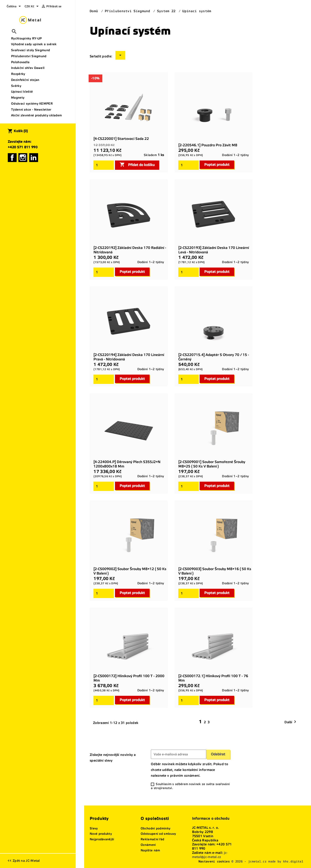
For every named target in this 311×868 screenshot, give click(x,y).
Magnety (18, 98)
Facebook (12, 158)
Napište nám (150, 850)
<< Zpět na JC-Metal (24, 861)
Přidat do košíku (137, 164)
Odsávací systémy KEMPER (32, 104)
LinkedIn (34, 158)
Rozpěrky (18, 74)
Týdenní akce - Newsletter (31, 110)
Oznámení (148, 845)
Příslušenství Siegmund (29, 56)
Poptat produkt (217, 165)
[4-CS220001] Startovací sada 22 (121, 139)
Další (291, 722)
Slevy (94, 828)
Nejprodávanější (102, 839)
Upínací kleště (22, 92)
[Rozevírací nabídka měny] (32, 7)
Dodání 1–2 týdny (235, 155)
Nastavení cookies (214, 861)
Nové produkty (101, 834)
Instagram (23, 158)
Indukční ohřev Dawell (28, 68)
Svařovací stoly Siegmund (30, 50)
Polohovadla (20, 62)
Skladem (150, 155)
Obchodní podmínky (155, 828)
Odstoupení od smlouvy (158, 834)
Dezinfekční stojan (25, 80)
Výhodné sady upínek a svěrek (34, 44)
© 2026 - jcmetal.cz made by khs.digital (267, 861)
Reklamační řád (152, 839)
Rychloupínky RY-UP (26, 38)
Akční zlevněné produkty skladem (36, 115)
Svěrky (16, 86)
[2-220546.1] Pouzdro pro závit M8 (208, 145)
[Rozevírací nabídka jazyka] (15, 7)
